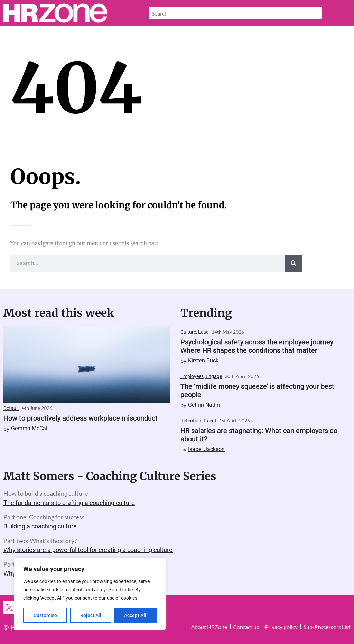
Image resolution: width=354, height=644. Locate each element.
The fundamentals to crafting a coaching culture (69, 503)
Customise (45, 615)
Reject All (91, 615)
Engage (214, 376)
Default (11, 408)
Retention (191, 421)
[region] (90, 594)
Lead (203, 332)
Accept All (136, 615)
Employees (192, 376)
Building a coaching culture (40, 526)
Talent (210, 421)
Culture (188, 332)
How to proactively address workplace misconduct (81, 418)
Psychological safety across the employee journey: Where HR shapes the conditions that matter (258, 346)
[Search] (294, 263)
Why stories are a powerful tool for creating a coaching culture (88, 550)
